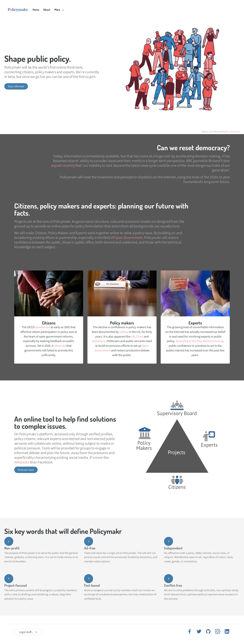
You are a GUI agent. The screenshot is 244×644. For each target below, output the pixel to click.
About (47, 10)
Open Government (128, 238)
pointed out (42, 327)
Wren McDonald (232, 131)
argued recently (63, 165)
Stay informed (16, 86)
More (57, 10)
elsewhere (99, 341)
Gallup (123, 332)
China (140, 336)
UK (133, 336)
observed (60, 346)
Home (36, 10)
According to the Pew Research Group (199, 341)
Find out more (26, 470)
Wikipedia (22, 462)
